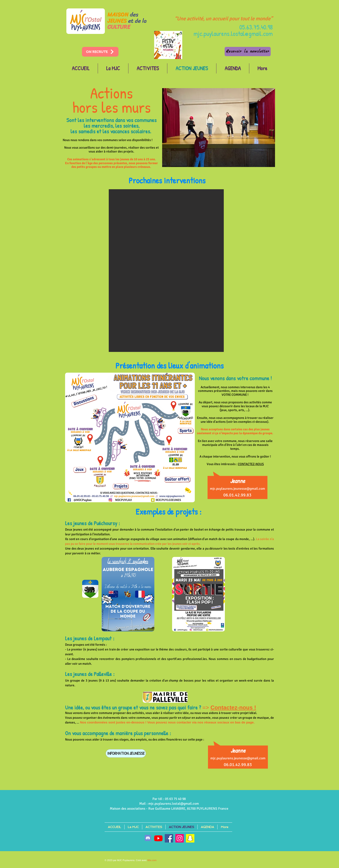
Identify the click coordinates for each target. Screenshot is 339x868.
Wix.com (152, 860)
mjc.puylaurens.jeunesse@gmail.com (237, 489)
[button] (166, 271)
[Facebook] (169, 838)
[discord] (148, 838)
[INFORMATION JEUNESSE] (126, 753)
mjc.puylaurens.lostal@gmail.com (233, 33)
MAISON (118, 14)
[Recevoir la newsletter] (248, 52)
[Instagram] (180, 838)
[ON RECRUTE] (100, 52)
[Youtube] (158, 838)
